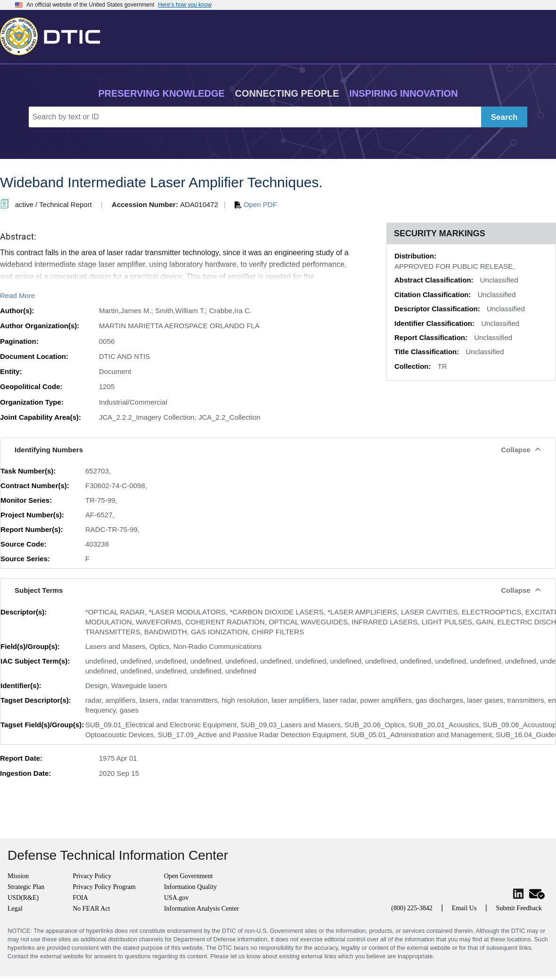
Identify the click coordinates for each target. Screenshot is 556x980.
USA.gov (176, 898)
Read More (17, 295)
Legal (15, 909)
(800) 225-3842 (412, 908)
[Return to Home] (54, 34)
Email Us (464, 908)
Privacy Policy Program (104, 887)
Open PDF (256, 204)
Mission (18, 876)
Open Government (188, 876)
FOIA (80, 898)
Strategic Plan (26, 887)
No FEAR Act (91, 909)
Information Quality (190, 887)
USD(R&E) (23, 898)
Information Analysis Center (201, 909)
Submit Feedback (519, 908)
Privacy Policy (92, 876)
